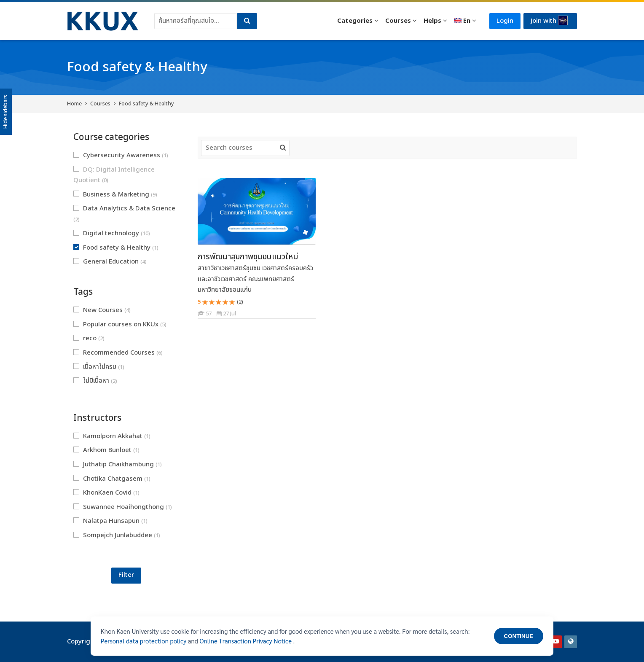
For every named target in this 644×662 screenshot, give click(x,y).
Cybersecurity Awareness (121, 155)
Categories (355, 21)
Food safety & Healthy (146, 104)
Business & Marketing (115, 195)
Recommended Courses (118, 353)
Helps (432, 21)
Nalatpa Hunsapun (110, 521)
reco (89, 338)
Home (74, 104)
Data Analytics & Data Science (124, 214)
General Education (110, 262)
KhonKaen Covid (106, 493)
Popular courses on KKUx (120, 324)
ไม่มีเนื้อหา (95, 381)
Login (505, 21)
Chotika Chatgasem (112, 479)
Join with (549, 21)
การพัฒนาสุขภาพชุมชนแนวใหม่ (248, 257)
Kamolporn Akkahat (112, 436)
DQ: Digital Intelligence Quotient (114, 175)
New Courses (102, 310)
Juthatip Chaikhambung (118, 464)
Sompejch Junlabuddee (117, 535)
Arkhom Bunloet (106, 450)
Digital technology (112, 233)
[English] (465, 21)
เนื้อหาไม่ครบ (99, 367)
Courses (398, 21)
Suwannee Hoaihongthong (123, 507)
